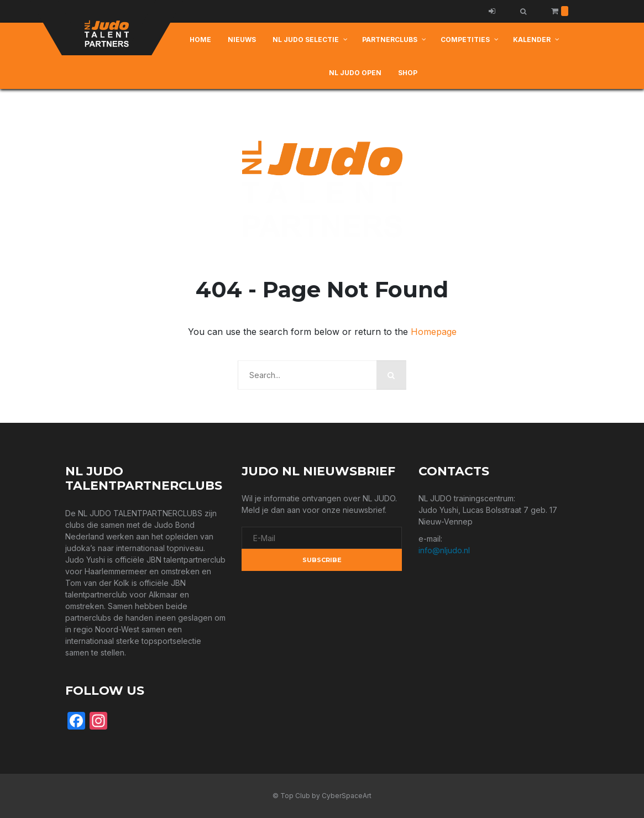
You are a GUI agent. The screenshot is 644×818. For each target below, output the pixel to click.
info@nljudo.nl (444, 550)
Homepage (434, 332)
